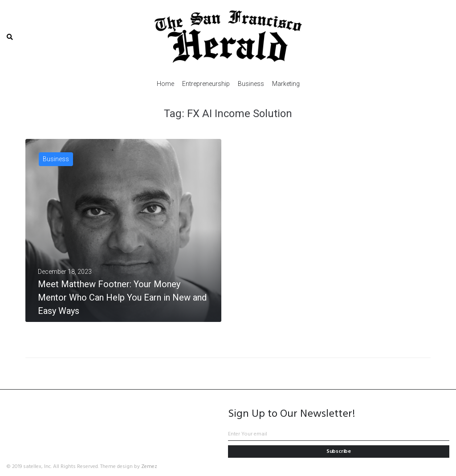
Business (56, 159)
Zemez (149, 467)
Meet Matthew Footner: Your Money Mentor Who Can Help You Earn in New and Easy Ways (122, 297)
